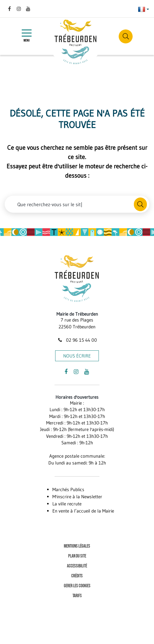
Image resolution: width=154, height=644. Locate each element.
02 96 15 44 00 (77, 340)
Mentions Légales (77, 546)
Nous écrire (77, 356)
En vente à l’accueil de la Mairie (83, 511)
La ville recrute (67, 504)
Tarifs (77, 596)
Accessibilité (77, 566)
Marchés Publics (68, 489)
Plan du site (77, 556)
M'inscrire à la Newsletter (77, 497)
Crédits (77, 576)
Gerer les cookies (77, 586)
